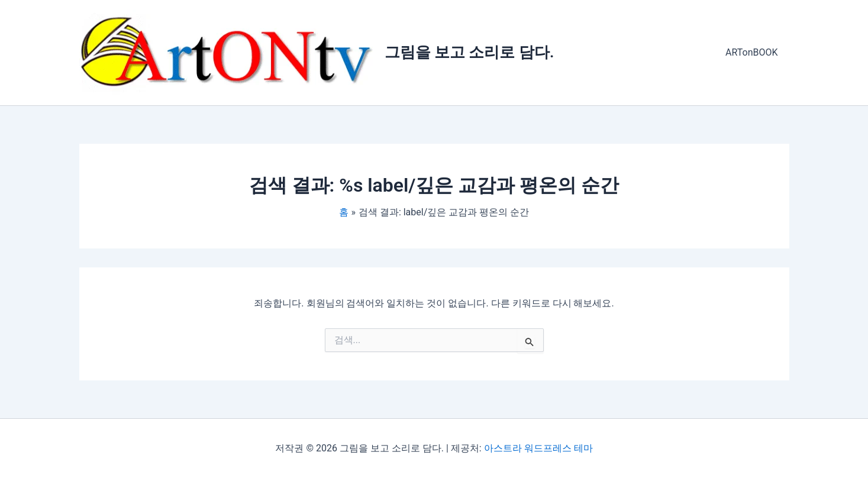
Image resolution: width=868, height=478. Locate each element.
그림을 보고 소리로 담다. (470, 52)
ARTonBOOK (753, 52)
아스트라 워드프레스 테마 (538, 448)
